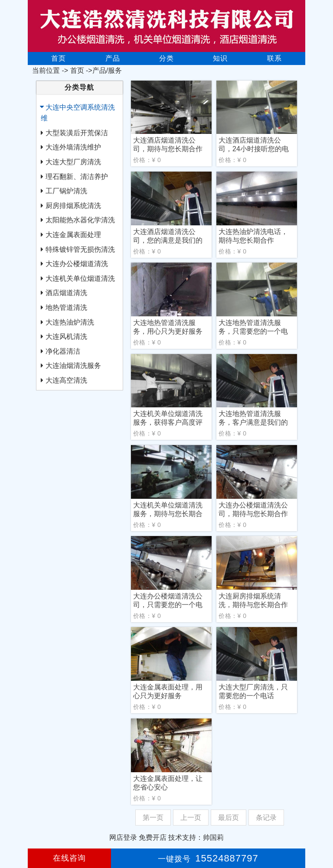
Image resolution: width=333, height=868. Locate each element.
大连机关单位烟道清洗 (80, 278)
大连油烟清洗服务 (73, 366)
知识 (220, 58)
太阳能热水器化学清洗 (80, 220)
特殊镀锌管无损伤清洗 (80, 249)
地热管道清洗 (66, 307)
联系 (274, 58)
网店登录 (123, 837)
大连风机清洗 (66, 336)
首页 (59, 58)
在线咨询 (69, 858)
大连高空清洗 (66, 380)
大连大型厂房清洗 (73, 162)
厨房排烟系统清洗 (73, 206)
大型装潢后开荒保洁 (77, 133)
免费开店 (153, 837)
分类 (166, 58)
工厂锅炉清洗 (66, 191)
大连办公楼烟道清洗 (77, 264)
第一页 (153, 818)
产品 (113, 58)
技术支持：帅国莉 (196, 837)
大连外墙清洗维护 (73, 147)
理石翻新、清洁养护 (77, 177)
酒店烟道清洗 (66, 293)
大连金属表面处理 (73, 235)
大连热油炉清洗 (70, 322)
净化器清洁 (63, 351)
